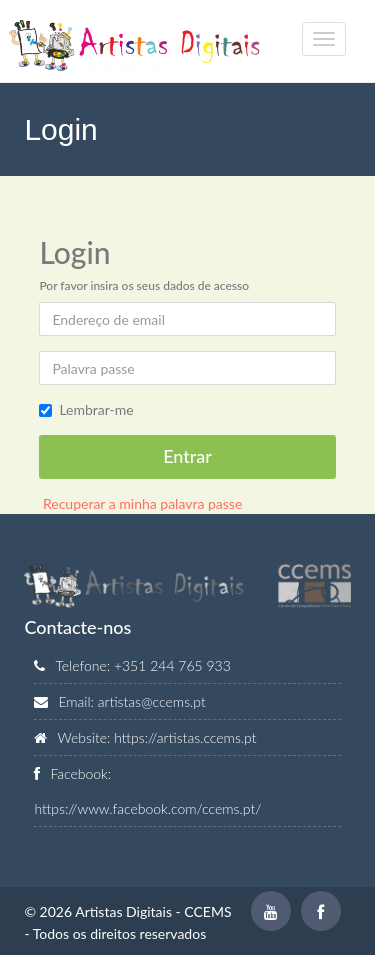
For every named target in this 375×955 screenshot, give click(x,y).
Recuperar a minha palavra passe (140, 503)
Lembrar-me (96, 409)
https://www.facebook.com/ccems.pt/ (147, 808)
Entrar (187, 456)
